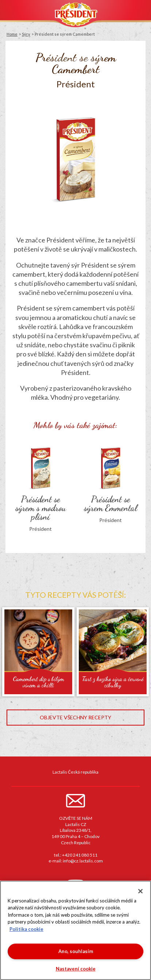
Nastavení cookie (76, 969)
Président (75, 14)
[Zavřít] (140, 891)
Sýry (26, 34)
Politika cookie (26, 929)
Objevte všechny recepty (75, 717)
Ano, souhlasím (76, 951)
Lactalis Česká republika (75, 772)
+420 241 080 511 (80, 855)
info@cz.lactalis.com (83, 861)
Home (12, 34)
